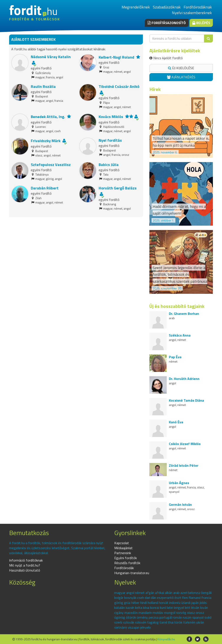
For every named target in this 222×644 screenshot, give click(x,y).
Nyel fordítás (110, 140)
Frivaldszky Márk (46, 141)
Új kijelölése (181, 68)
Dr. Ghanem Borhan (184, 314)
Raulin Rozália (43, 86)
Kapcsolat (122, 543)
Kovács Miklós (111, 117)
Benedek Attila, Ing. (48, 117)
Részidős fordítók (127, 563)
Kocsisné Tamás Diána (186, 400)
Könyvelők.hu (166, 639)
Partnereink (123, 553)
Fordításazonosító (167, 23)
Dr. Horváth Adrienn (184, 379)
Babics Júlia (109, 165)
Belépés (201, 23)
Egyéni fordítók (126, 558)
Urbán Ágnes (179, 483)
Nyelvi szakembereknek (192, 13)
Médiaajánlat (123, 548)
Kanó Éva (176, 422)
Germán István (180, 504)
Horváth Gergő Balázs (118, 188)
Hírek (155, 89)
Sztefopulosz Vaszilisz (51, 165)
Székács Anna (180, 335)
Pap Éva (175, 357)
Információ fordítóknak (26, 560)
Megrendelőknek (136, 7)
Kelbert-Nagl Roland (116, 57)
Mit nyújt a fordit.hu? (25, 565)
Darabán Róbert (45, 188)
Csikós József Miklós (185, 444)
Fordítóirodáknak (198, 7)
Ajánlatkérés (181, 77)
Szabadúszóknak (167, 7)
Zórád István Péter (184, 465)
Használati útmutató (25, 570)
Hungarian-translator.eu (132, 573)
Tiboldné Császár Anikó (119, 86)
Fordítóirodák (124, 568)
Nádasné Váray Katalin (51, 57)
